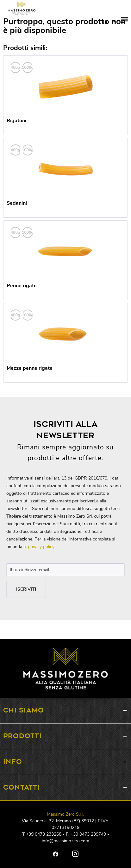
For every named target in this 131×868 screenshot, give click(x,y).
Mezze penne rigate (30, 368)
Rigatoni (16, 121)
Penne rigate (22, 286)
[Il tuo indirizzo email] (65, 570)
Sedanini (17, 203)
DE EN (109, 22)
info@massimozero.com (65, 841)
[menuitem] (125, 22)
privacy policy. (41, 547)
